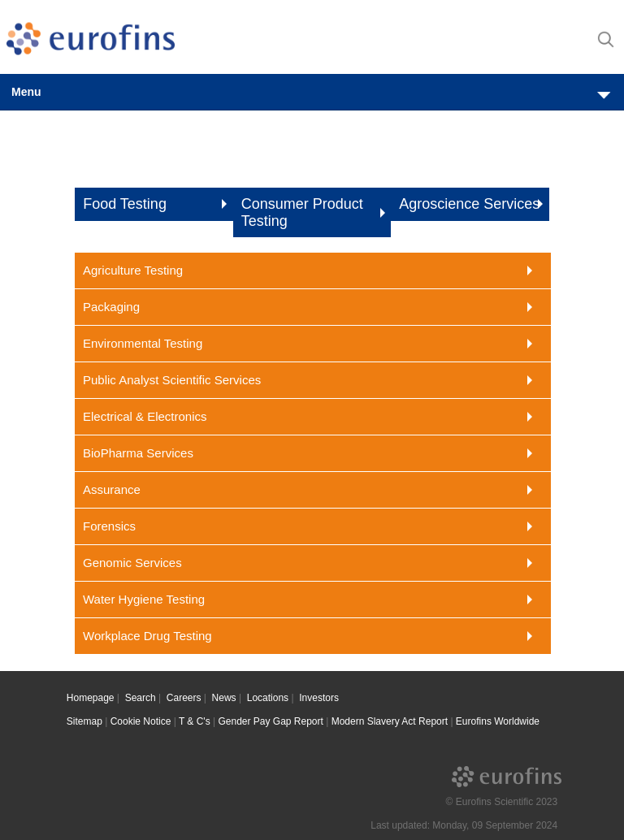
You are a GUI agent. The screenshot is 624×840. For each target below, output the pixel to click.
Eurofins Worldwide (498, 721)
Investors (319, 698)
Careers (184, 698)
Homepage (91, 698)
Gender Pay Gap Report (270, 721)
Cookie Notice (141, 721)
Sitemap (84, 721)
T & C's (195, 721)
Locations (268, 698)
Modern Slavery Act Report (390, 721)
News (224, 698)
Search (141, 698)
